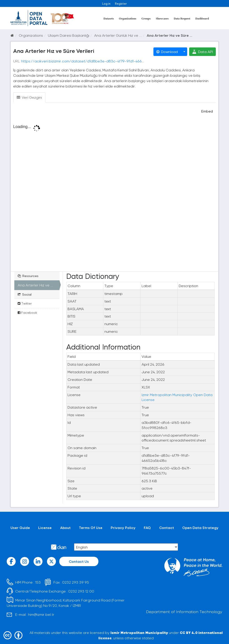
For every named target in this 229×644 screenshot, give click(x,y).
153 (38, 582)
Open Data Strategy (200, 528)
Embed (207, 111)
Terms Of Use (91, 528)
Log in (106, 3)
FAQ (147, 528)
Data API (202, 52)
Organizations (128, 19)
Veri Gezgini (29, 97)
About (65, 528)
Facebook (27, 312)
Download (167, 52)
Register (121, 3)
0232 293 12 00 (81, 591)
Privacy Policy (123, 528)
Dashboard (202, 19)
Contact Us (79, 561)
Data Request (182, 19)
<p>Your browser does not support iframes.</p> (114, 195)
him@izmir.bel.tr (41, 614)
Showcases (162, 19)
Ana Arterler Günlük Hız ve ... (118, 35)
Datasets (109, 19)
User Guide (20, 528)
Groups (146, 19)
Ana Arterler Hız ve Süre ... (170, 35)
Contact (167, 528)
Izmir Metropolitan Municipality (139, 632)
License (45, 528)
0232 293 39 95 (76, 582)
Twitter (25, 303)
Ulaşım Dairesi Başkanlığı (69, 35)
